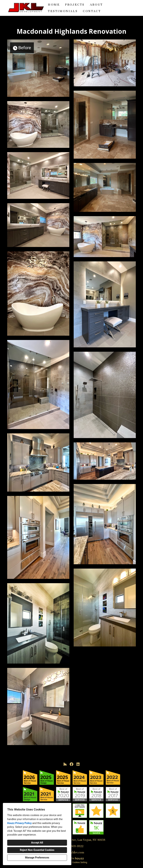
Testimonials (63, 11)
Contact (92, 11)
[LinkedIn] (78, 764)
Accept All (37, 843)
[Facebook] (71, 764)
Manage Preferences (37, 858)
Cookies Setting (80, 862)
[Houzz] (65, 764)
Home (54, 5)
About (96, 5)
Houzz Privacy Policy (19, 823)
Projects (75, 5)
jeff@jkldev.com (73, 852)
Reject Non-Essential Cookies (37, 850)
